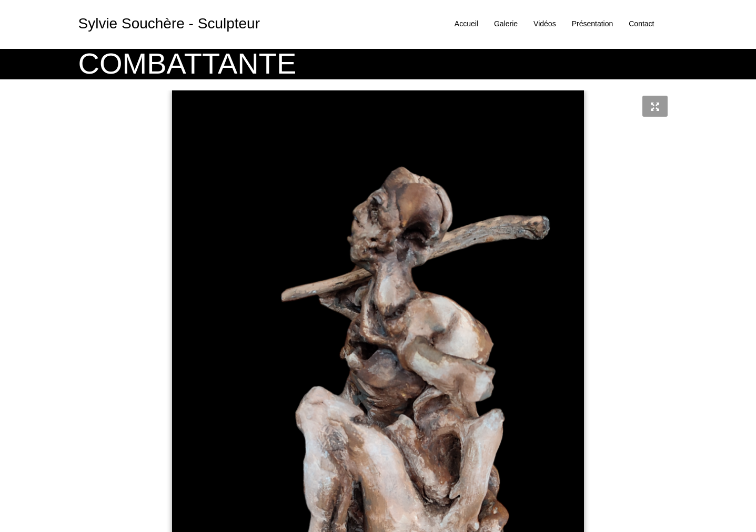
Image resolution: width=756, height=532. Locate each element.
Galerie (506, 24)
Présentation (593, 24)
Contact (641, 24)
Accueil (466, 24)
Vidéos (545, 24)
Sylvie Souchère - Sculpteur (169, 23)
